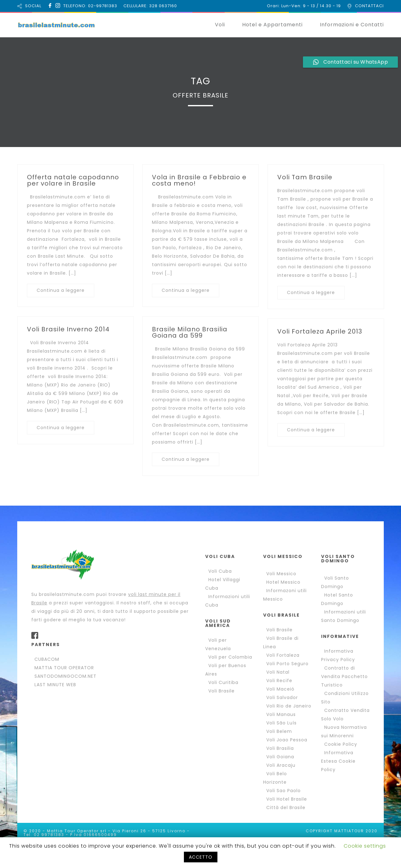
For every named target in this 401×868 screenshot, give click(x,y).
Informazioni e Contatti (352, 25)
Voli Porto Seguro (287, 664)
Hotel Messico (283, 582)
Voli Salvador (282, 697)
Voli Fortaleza (283, 655)
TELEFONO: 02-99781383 (90, 6)
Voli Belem (279, 731)
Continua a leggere (61, 290)
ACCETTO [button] (201, 857)
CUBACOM (47, 659)
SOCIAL (33, 6)
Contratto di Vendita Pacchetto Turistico (344, 676)
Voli (220, 25)
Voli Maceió (280, 689)
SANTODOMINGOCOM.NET (65, 676)
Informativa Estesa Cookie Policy (338, 761)
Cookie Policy (341, 744)
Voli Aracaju (281, 765)
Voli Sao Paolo (284, 791)
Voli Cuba (220, 571)
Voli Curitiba (223, 682)
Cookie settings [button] (365, 846)
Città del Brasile (286, 808)
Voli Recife (279, 681)
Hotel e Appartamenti (272, 25)
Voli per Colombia (230, 657)
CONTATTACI (369, 6)
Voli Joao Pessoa (287, 740)
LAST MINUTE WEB (55, 685)
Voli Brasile (221, 691)
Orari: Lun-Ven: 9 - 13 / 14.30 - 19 (304, 6)
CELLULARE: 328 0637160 (150, 6)
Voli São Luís (281, 723)
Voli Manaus (281, 714)
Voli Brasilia (280, 748)
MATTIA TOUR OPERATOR (64, 668)
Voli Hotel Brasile (287, 799)
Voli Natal (278, 672)
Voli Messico (281, 574)
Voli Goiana (280, 757)
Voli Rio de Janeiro (289, 706)
